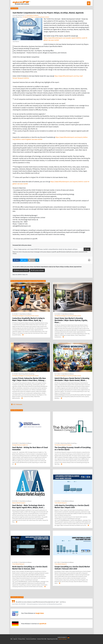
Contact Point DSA (42, 639)
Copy (87, 249)
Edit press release (37, 270)
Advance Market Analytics (19, 503)
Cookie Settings (62, 639)
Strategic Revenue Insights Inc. (20, 445)
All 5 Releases (16, 404)
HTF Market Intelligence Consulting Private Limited (36, 17)
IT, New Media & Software (32, 15)
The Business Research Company (63, 445)
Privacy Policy (22, 639)
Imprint (15, 639)
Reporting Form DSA (52, 639)
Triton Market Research (61, 503)
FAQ (11, 639)
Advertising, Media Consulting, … (27, 374)
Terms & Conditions (31, 639)
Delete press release (21, 270)
